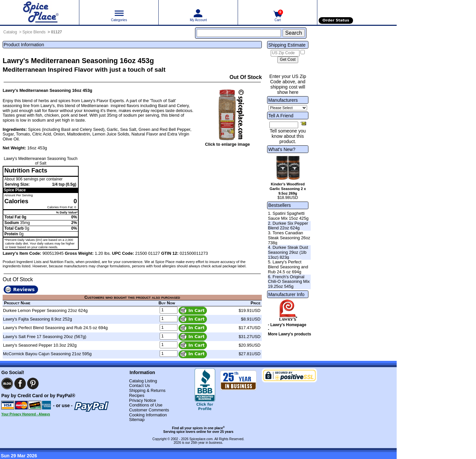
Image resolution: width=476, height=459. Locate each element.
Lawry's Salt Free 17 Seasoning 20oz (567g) (45, 337)
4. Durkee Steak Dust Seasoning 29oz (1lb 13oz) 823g (288, 252)
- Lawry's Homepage (287, 325)
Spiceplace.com (201, 439)
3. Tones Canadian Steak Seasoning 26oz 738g (289, 238)
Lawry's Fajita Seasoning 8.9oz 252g (38, 319)
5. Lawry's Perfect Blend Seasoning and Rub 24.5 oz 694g (288, 267)
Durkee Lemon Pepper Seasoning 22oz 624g (45, 310)
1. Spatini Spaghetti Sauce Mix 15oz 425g (288, 216)
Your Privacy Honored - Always (26, 414)
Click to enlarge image (227, 144)
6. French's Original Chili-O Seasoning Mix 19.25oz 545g (289, 282)
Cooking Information (148, 415)
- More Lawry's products (289, 332)
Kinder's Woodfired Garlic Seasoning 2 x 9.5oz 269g (288, 189)
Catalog (10, 32)
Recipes (137, 395)
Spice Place (15, 190)
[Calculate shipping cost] (288, 60)
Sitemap (137, 420)
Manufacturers (283, 100)
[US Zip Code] (285, 53)
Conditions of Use (146, 405)
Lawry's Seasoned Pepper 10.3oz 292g (40, 345)
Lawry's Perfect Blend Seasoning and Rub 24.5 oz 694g (55, 328)
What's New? (282, 149)
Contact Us (139, 385)
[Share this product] (303, 123)
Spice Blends (34, 32)
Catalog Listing (143, 381)
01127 (56, 32)
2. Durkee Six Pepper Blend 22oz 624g (288, 226)
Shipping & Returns (147, 390)
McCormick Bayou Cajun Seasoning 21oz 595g (47, 354)
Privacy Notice (142, 400)
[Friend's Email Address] (284, 125)
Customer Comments (149, 410)
